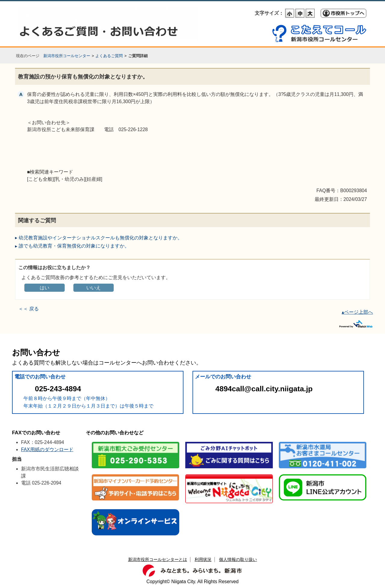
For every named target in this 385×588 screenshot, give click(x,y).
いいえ (94, 288)
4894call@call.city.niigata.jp (264, 389)
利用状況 (203, 559)
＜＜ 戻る (29, 309)
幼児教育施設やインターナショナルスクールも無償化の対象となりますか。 (100, 238)
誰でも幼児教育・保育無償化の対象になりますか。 (74, 246)
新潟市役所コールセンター (67, 56)
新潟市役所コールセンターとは (158, 559)
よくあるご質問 (109, 56)
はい (45, 288)
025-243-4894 (58, 389)
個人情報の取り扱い (238, 559)
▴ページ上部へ (357, 312)
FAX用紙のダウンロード (47, 449)
